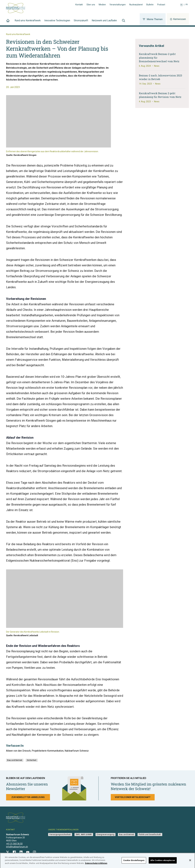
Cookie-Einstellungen (134, 861)
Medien (102, 5)
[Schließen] (190, 861)
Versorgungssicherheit (60, 835)
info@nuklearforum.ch (17, 847)
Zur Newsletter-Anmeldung (28, 797)
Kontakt (79, 5)
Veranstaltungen (118, 5)
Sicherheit (32, 760)
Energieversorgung (105, 835)
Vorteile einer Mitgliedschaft (133, 797)
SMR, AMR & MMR (84, 835)
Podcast (161, 5)
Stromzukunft (81, 22)
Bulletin (150, 5)
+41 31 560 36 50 (14, 844)
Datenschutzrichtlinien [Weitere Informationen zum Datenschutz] (96, 864)
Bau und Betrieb (15, 760)
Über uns (91, 5)
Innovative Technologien (57, 22)
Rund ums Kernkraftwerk (28, 22)
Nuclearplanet (136, 5)
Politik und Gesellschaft (150, 835)
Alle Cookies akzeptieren (163, 861)
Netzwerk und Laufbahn (104, 22)
